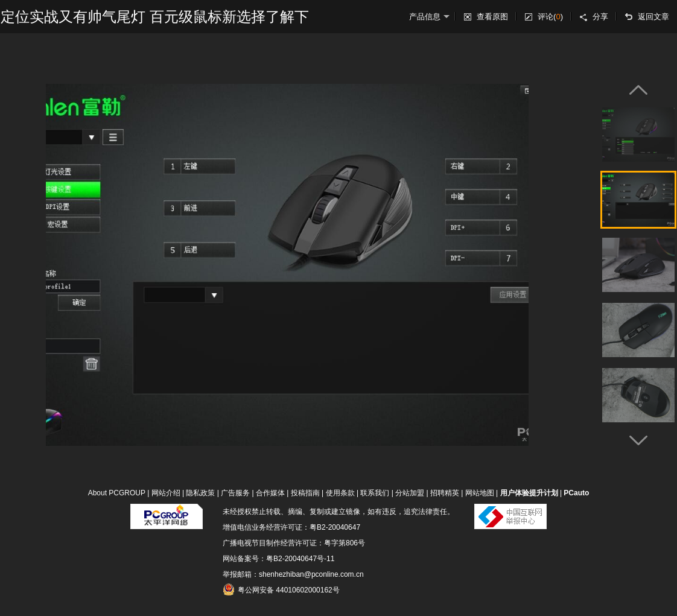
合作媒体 (270, 493)
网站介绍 (166, 493)
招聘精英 (445, 493)
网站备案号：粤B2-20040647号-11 (278, 559)
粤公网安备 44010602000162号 (281, 589)
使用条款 (340, 493)
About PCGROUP (117, 493)
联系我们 (375, 493)
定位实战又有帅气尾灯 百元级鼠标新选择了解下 (155, 17)
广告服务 (235, 493)
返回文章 (653, 17)
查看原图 (492, 17)
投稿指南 (305, 493)
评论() (550, 17)
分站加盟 (410, 493)
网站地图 (480, 493)
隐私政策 (200, 493)
